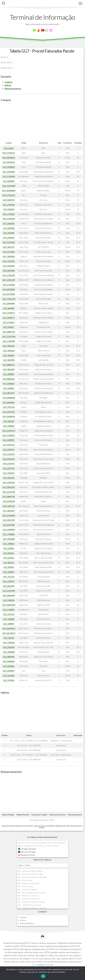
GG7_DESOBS (9, 271)
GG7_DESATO (9, 200)
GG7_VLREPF (9, 572)
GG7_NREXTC (9, 365)
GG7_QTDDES (9, 172)
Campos (9, 82)
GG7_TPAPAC (9, 473)
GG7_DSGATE (9, 459)
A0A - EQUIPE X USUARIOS (28, 899)
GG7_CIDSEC (9, 548)
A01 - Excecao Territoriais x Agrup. (31, 874)
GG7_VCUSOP (9, 242)
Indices (8, 85)
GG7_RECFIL (9, 563)
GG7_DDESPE (9, 181)
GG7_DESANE (9, 539)
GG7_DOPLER (9, 501)
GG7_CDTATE (9, 464)
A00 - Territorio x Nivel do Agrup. (30, 871)
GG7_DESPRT (9, 440)
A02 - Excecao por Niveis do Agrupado (32, 877)
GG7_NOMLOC (9, 158)
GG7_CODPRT (9, 435)
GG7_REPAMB (9, 303)
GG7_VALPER (9, 360)
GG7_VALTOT (9, 247)
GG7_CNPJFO (9, 581)
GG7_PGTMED (9, 294)
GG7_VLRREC (9, 388)
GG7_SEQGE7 (9, 511)
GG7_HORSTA (9, 416)
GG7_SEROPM (9, 595)
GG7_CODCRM (9, 186)
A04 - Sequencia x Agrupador (29, 883)
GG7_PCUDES (9, 252)
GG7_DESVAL (9, 238)
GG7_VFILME (9, 233)
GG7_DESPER (9, 228)
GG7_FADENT (9, 671)
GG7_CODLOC (9, 153)
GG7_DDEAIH (9, 647)
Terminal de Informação (43, 17)
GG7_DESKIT (9, 327)
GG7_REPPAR (9, 657)
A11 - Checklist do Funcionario (29, 905)
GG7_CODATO (9, 195)
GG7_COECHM (9, 299)
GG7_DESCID (9, 478)
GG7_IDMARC (9, 402)
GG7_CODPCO (9, 431)
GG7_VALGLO (9, 351)
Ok (43, 976)
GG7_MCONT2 (9, 633)
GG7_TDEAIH (9, 643)
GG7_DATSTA (9, 412)
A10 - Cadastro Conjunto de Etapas (31, 902)
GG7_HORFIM (9, 530)
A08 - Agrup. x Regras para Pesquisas (32, 893)
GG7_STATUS (9, 407)
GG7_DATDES (9, 162)
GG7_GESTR (9, 638)
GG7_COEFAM (9, 219)
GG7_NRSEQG (9, 379)
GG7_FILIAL (9, 148)
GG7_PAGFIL (9, 553)
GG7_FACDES (9, 675)
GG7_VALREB (9, 652)
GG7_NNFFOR (9, 496)
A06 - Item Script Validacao (28, 889)
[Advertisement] (42, 122)
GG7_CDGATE (9, 454)
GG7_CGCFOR (9, 492)
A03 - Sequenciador (25, 880)
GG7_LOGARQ (9, 515)
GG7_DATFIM (9, 525)
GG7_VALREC (9, 355)
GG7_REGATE (9, 393)
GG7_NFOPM (9, 586)
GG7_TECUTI (9, 577)
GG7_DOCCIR (9, 520)
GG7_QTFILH (9, 614)
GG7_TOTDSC (9, 261)
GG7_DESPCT (9, 318)
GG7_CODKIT (9, 322)
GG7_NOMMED (9, 191)
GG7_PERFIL (9, 567)
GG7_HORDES (9, 167)
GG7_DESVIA (9, 209)
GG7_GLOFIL (9, 558)
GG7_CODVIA (9, 205)
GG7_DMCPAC (9, 487)
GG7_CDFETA (9, 445)
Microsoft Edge (27, 852)
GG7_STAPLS (9, 680)
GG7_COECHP (9, 275)
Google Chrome (27, 849)
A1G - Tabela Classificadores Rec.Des (32, 908)
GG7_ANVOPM (9, 605)
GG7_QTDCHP (9, 280)
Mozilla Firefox (26, 855)
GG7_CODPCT (9, 313)
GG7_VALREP (9, 308)
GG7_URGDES (9, 256)
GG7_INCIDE (9, 421)
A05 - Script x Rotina (25, 886)
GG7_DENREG (9, 661)
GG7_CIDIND (9, 619)
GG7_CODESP (9, 285)
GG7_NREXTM (9, 332)
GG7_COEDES (9, 214)
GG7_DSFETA (9, 450)
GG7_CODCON (9, 336)
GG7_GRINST (9, 624)
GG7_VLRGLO (9, 384)
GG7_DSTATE (9, 468)
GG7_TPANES (9, 534)
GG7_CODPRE (9, 341)
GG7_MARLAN (9, 398)
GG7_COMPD (9, 610)
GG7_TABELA (9, 544)
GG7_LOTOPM (9, 591)
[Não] (82, 973)
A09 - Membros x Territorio (28, 896)
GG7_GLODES (9, 266)
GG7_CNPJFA (9, 600)
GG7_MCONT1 (9, 628)
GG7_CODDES (9, 176)
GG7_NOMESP (9, 289)
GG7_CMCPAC (9, 482)
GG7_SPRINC (9, 374)
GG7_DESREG (9, 666)
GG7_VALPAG (9, 346)
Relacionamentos (13, 88)
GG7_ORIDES (9, 426)
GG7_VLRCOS (9, 506)
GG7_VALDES (9, 223)
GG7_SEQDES (9, 369)
